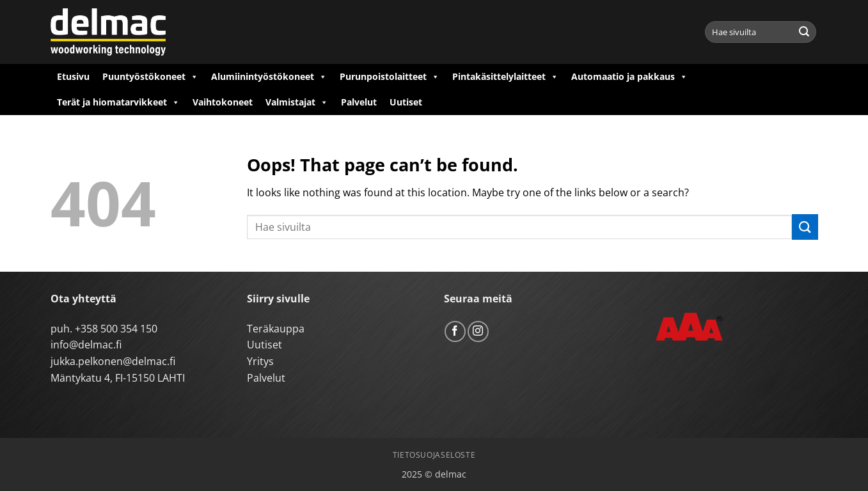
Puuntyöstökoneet (150, 77)
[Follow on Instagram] (478, 331)
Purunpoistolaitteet (390, 77)
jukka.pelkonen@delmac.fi (113, 361)
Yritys (260, 361)
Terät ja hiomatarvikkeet (118, 102)
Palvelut (359, 102)
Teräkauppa (276, 329)
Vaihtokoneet (223, 102)
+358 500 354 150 (116, 329)
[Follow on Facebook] (455, 331)
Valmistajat (297, 102)
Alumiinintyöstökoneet (269, 77)
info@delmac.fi (86, 345)
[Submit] (804, 32)
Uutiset (406, 102)
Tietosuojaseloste (434, 455)
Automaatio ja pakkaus (629, 77)
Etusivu (73, 76)
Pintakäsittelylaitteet (505, 77)
